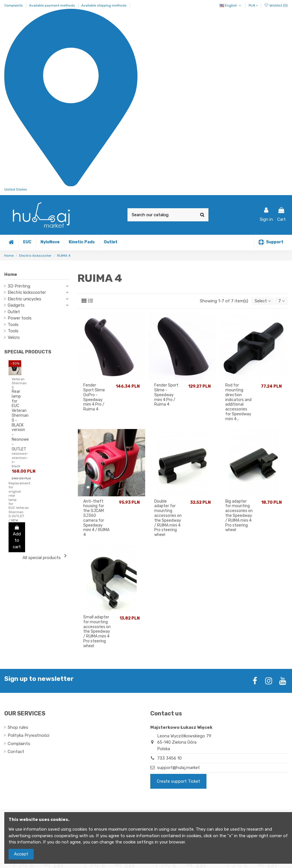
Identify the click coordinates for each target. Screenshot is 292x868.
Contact (16, 752)
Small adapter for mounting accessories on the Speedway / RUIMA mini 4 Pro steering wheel (97, 632)
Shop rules (18, 728)
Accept (21, 854)
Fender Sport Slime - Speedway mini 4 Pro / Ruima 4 (166, 395)
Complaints (14, 5)
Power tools (20, 318)
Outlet (14, 312)
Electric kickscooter (27, 292)
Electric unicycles (25, 299)
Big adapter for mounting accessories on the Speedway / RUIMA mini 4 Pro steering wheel (239, 516)
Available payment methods (52, 5)
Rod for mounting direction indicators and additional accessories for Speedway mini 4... (238, 403)
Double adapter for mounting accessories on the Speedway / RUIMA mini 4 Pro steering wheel (168, 518)
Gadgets (16, 305)
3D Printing (19, 286)
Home (11, 274)
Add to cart (17, 537)
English (231, 5)
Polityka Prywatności (29, 736)
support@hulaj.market (179, 768)
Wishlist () (276, 5)
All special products (46, 556)
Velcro (14, 337)
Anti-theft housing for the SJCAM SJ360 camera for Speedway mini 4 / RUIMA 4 (96, 518)
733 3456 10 (169, 758)
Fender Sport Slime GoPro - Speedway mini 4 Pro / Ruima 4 (94, 398)
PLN (253, 5)
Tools (13, 325)
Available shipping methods (104, 5)
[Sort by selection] (262, 301)
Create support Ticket (179, 782)
